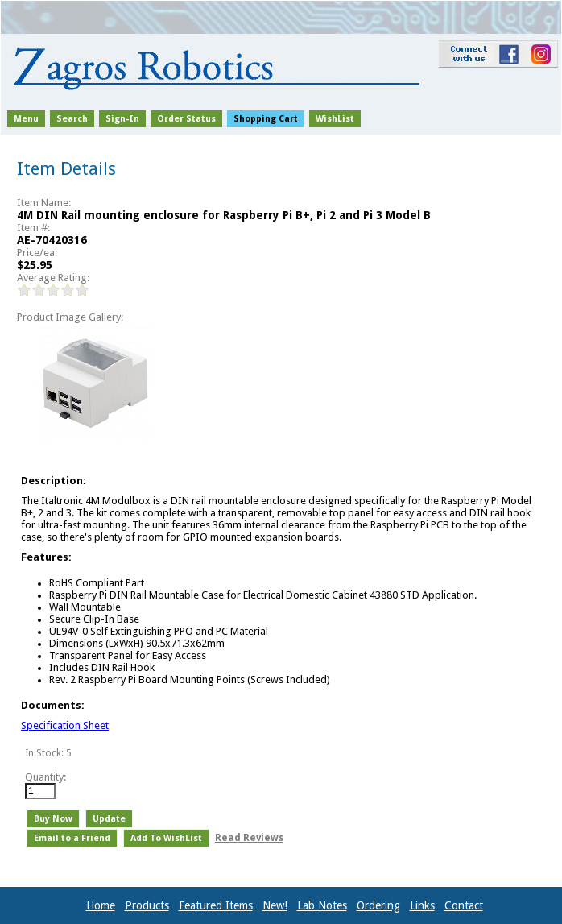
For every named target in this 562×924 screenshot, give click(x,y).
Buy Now (53, 819)
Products (147, 905)
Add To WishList (166, 838)
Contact (464, 905)
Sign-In (122, 119)
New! (275, 905)
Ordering (378, 905)
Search (72, 119)
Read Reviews (249, 838)
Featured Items (216, 905)
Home (101, 905)
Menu (26, 119)
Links (422, 905)
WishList (335, 119)
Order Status (186, 119)
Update (109, 819)
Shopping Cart (266, 119)
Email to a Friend (72, 838)
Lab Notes (322, 905)
